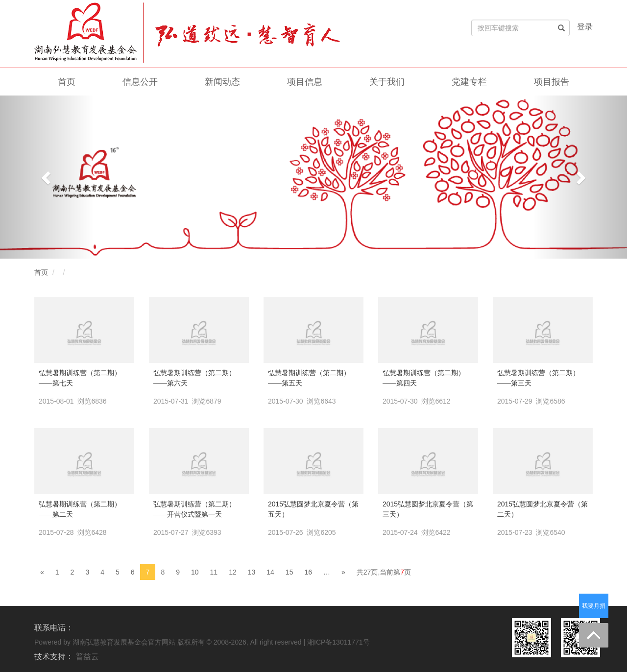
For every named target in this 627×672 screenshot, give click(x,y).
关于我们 (387, 82)
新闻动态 (222, 82)
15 (289, 572)
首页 (67, 82)
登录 (585, 27)
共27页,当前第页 (384, 572)
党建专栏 (469, 82)
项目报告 (552, 82)
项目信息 (305, 82)
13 (252, 572)
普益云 (87, 657)
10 (195, 572)
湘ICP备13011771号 (338, 642)
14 (270, 572)
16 (308, 572)
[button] (47, 177)
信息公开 (140, 82)
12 (233, 572)
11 (214, 572)
